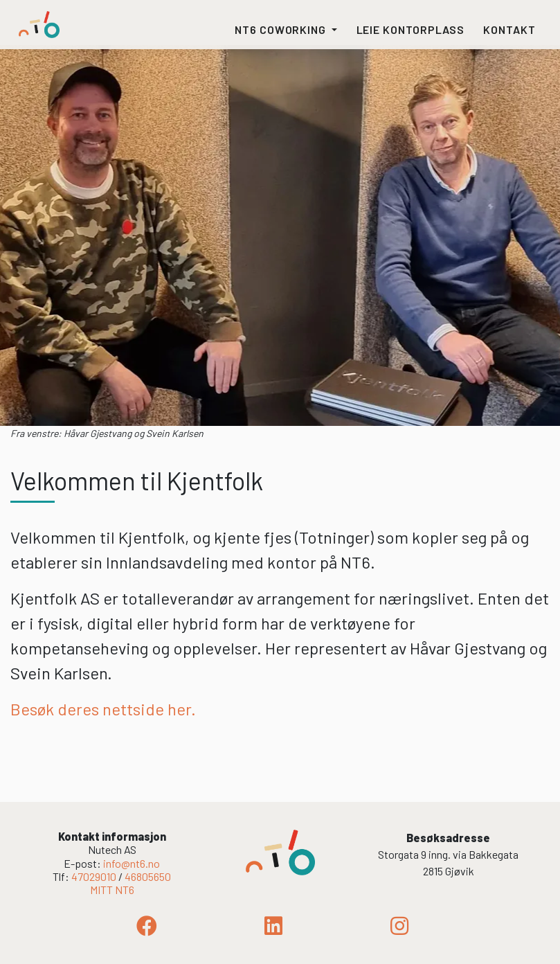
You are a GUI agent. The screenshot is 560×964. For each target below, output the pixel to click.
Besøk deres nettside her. (103, 709)
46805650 (148, 876)
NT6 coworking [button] (282, 29)
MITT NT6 (112, 890)
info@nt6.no (132, 863)
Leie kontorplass (410, 29)
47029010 (94, 876)
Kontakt (509, 29)
